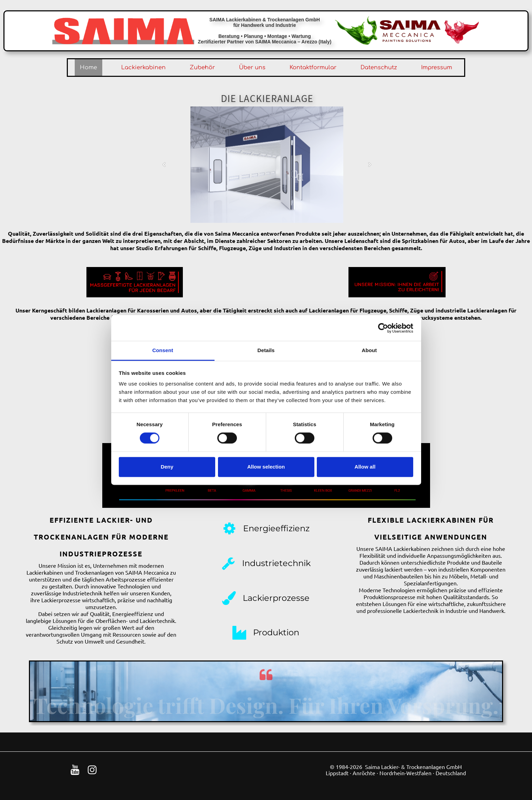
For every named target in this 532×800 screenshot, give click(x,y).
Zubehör (202, 68)
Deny (167, 467)
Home (88, 68)
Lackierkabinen (143, 68)
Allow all (365, 467)
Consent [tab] (163, 350)
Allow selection (266, 467)
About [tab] (369, 350)
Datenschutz (379, 68)
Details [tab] (266, 350)
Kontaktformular (313, 68)
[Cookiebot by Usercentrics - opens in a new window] (383, 328)
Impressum (437, 68)
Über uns (252, 68)
